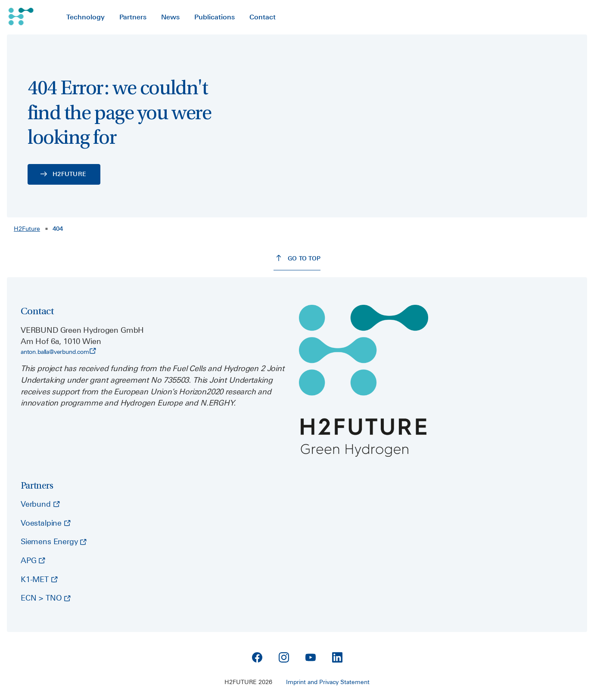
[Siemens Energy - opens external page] (54, 542)
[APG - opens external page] (33, 561)
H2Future (27, 229)
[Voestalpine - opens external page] (46, 523)
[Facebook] (257, 657)
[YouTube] (311, 657)
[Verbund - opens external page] (40, 505)
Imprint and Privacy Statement (328, 682)
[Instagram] (284, 657)
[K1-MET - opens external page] (39, 580)
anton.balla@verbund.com (58, 351)
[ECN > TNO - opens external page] (46, 598)
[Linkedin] (337, 657)
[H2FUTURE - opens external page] (64, 174)
